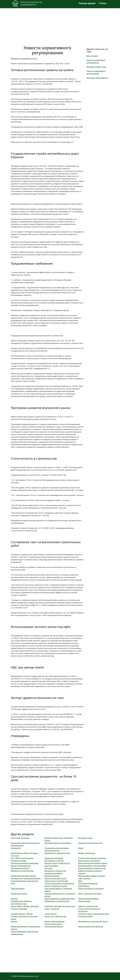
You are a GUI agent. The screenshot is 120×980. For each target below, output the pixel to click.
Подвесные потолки (19, 894)
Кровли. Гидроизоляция (21, 866)
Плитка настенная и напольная (91, 889)
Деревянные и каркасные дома (57, 853)
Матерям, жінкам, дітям (96, 67)
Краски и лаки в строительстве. (57, 863)
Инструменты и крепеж (54, 861)
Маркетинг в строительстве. (22, 871)
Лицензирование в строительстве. (92, 868)
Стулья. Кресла (50, 914)
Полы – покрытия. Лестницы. (90, 894)
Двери (81, 848)
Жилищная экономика (54, 858)
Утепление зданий (86, 916)
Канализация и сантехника (89, 861)
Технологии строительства (55, 916)
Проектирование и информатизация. (60, 899)
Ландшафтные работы (20, 868)
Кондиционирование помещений (25, 863)
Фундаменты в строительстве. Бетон (93, 921)
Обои (80, 881)
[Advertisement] (60, 26)
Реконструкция (84, 901)
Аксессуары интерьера (20, 838)
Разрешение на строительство (57, 901)
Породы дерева (87, 3)
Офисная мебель (18, 889)
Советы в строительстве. (88, 906)
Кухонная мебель (52, 866)
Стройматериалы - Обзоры (22, 914)
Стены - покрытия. (52, 909)
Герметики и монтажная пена (90, 843)
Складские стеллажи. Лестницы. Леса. (60, 906)
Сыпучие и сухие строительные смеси (94, 914)
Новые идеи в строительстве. (56, 881)
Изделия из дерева (19, 861)
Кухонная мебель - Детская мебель (92, 866)
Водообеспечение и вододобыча (58, 843)
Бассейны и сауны (85, 838)
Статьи (103, 3)
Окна (13, 883)
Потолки (14, 899)
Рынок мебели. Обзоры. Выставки (25, 906)
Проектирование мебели (88, 899)
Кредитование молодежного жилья (93, 863)
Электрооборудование (54, 926)
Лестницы (48, 868)
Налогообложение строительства (24, 881)
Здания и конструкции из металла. (92, 858)
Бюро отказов (92, 56)
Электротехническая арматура (91, 926)
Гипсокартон (16, 848)
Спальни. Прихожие (19, 909)
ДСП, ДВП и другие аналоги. (22, 858)
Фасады (14, 921)
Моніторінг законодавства (97, 78)
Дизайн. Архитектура (87, 853)
